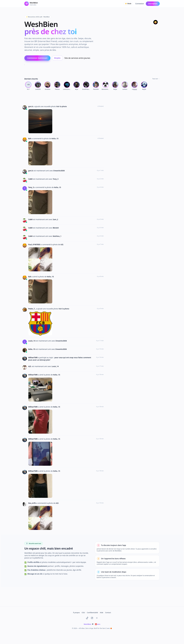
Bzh (30, 139)
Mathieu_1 (57, 236)
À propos (76, 613)
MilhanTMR (33, 357)
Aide (102, 613)
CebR (31, 179)
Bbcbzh (56, 228)
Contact (108, 613)
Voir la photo (62, 106)
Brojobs (57, 58)
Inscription (153, 4)
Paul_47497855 (34, 244)
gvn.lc (31, 106)
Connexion (140, 4)
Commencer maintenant (37, 58)
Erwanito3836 (59, 171)
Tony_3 (56, 179)
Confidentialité (92, 613)
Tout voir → (156, 79)
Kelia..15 (55, 139)
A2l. (62, 244)
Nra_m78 (32, 503)
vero (98, 624)
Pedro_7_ (32, 309)
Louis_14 (32, 341)
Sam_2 (55, 219)
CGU (83, 613)
